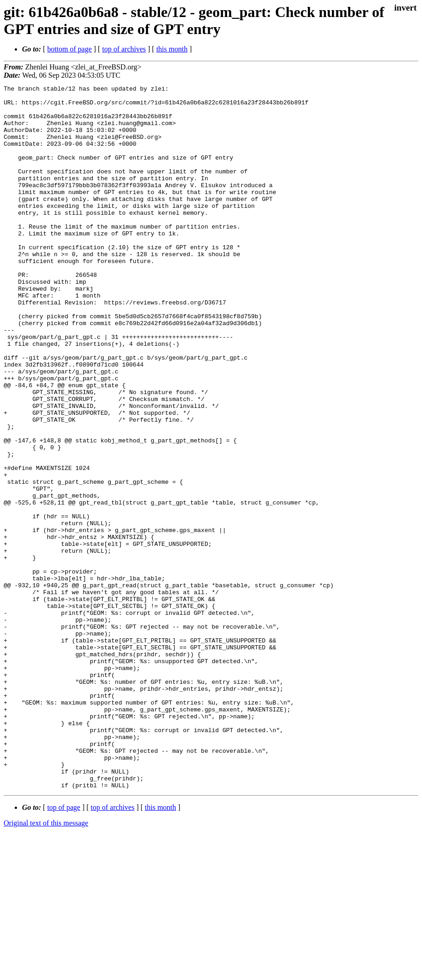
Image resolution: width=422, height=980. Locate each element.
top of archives (124, 49)
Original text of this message (46, 964)
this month (172, 49)
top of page (64, 948)
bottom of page (70, 49)
